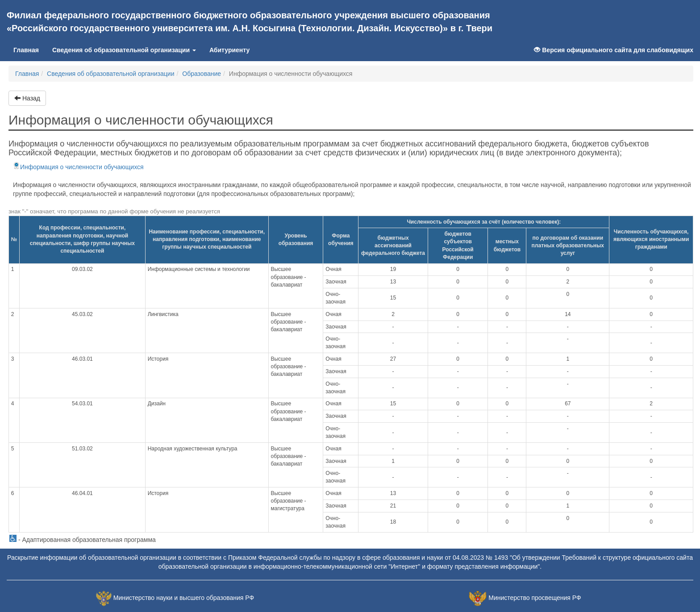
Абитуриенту (229, 50)
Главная (29, 49)
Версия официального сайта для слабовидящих (614, 50)
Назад (27, 98)
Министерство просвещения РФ (535, 598)
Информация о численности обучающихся (78, 167)
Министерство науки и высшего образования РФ (184, 598)
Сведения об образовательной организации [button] (124, 50)
